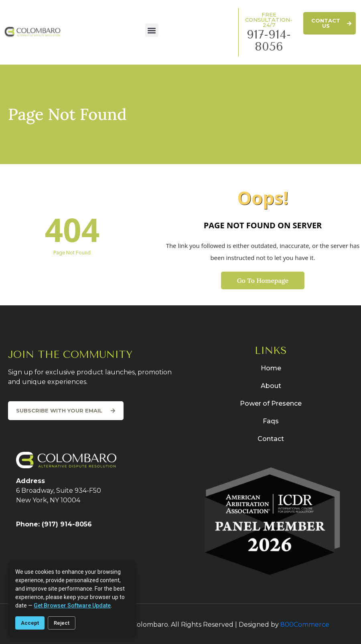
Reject (62, 623)
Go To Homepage (263, 280)
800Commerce (305, 625)
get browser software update (72, 605)
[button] (152, 30)
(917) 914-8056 (67, 524)
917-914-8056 (269, 41)
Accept (30, 623)
